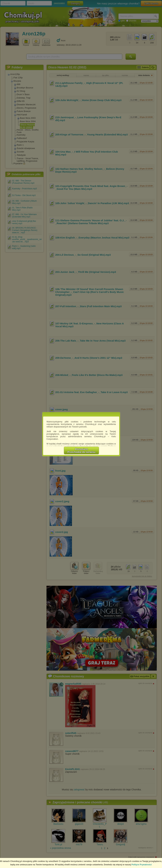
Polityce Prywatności (142, 865)
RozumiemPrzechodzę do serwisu (82, 451)
